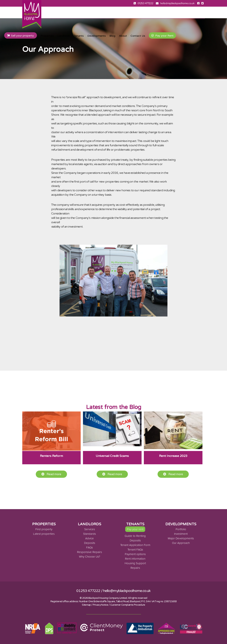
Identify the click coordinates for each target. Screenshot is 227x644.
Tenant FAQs (135, 549)
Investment (181, 534)
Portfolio (181, 529)
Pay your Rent (162, 36)
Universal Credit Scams (112, 456)
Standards (90, 534)
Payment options (135, 554)
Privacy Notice (101, 605)
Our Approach (181, 543)
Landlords (64, 36)
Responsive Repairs (90, 552)
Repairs (135, 568)
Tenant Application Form (135, 545)
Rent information (135, 559)
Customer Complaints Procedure (128, 605)
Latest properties (44, 534)
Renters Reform (51, 456)
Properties (47, 36)
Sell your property (21, 36)
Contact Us (138, 36)
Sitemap (86, 605)
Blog (112, 36)
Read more (51, 474)
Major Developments (181, 538)
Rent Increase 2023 (173, 456)
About (123, 36)
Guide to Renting (135, 536)
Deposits (90, 543)
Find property (44, 529)
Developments (97, 36)
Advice (90, 538)
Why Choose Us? (90, 557)
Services (90, 529)
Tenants (79, 36)
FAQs (90, 547)
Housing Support (135, 563)
